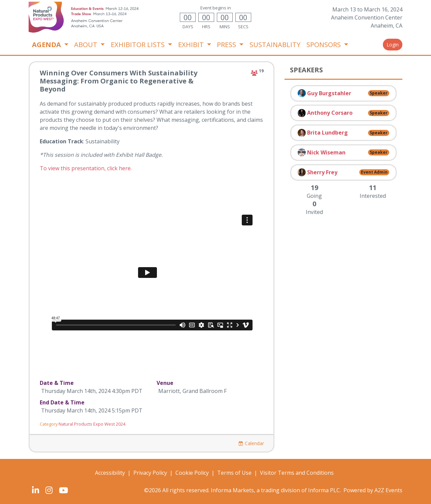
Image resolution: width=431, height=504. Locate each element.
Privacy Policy (150, 473)
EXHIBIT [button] (192, 45)
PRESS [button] (227, 45)
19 (261, 71)
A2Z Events (388, 490)
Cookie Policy (192, 473)
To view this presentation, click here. (86, 168)
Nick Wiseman (326, 152)
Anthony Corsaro (330, 113)
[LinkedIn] (35, 490)
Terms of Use (234, 473)
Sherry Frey (322, 172)
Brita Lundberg (327, 133)
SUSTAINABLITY (275, 45)
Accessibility (110, 473)
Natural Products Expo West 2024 (92, 424)
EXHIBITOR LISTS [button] (139, 45)
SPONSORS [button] (324, 45)
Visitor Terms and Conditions (297, 473)
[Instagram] (49, 490)
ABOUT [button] (87, 45)
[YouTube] (63, 490)
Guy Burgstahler (329, 93)
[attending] (254, 73)
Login (393, 45)
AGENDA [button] (47, 45)
